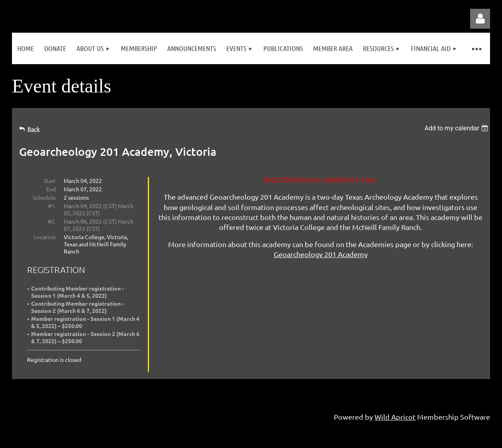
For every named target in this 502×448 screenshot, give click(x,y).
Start (50, 181)
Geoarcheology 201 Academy (321, 254)
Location (45, 237)
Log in (480, 19)
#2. (52, 221)
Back (34, 129)
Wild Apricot (395, 417)
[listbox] (457, 128)
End (51, 189)
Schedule (44, 197)
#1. (52, 206)
